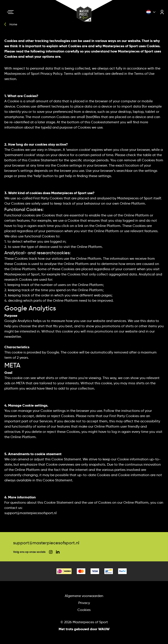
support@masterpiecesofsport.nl (46, 543)
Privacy (84, 603)
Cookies (84, 610)
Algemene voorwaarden (84, 596)
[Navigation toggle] (10, 12)
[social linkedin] (58, 552)
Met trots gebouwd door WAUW (84, 629)
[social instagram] (51, 552)
